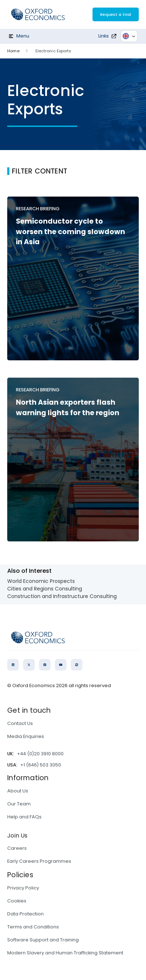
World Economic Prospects (41, 581)
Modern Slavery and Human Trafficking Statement (65, 953)
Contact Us (20, 723)
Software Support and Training (43, 940)
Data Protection (25, 914)
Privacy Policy (23, 888)
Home (13, 51)
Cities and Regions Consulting (45, 589)
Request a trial (116, 14)
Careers (17, 848)
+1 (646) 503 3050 (41, 765)
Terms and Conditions (33, 927)
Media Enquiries (26, 736)
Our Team (19, 804)
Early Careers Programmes (39, 861)
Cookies (17, 901)
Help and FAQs (24, 817)
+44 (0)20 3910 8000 (40, 754)
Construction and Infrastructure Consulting (62, 596)
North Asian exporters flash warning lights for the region (68, 408)
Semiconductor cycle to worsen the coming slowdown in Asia (70, 232)
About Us (18, 791)
